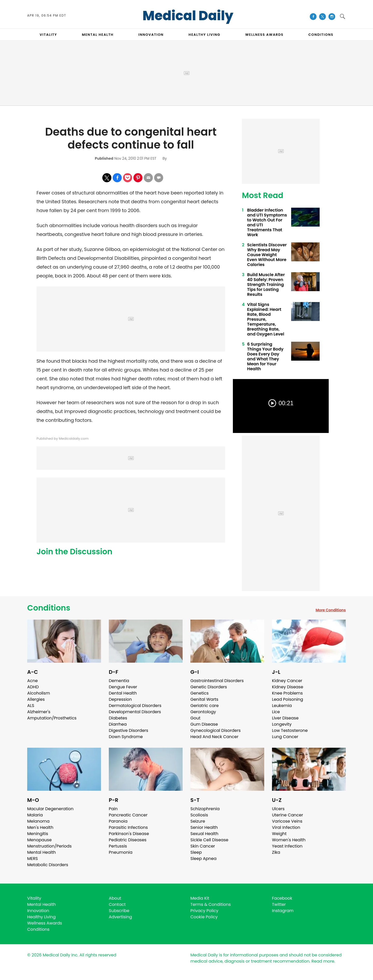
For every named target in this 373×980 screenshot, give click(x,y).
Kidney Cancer (287, 681)
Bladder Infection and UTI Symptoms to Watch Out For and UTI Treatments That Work (267, 222)
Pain (113, 809)
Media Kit (200, 898)
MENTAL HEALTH (98, 35)
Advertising (120, 917)
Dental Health (123, 693)
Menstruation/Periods (49, 846)
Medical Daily (188, 16)
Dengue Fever (123, 687)
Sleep (196, 852)
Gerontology (203, 712)
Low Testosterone (290, 730)
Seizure (198, 821)
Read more (323, 961)
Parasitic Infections (128, 827)
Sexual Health (204, 834)
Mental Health (42, 852)
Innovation (38, 911)
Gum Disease (204, 724)
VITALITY (48, 35)
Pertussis (118, 846)
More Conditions (331, 610)
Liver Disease (285, 718)
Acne (33, 681)
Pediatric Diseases (128, 840)
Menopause (39, 840)
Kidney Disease (288, 687)
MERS (33, 859)
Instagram (283, 911)
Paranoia (118, 821)
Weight (279, 834)
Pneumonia (121, 852)
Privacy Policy (204, 911)
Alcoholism (39, 693)
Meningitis (38, 834)
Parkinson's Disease (129, 834)
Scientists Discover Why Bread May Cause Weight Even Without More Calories (267, 255)
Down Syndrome (126, 737)
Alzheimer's (39, 712)
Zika (276, 852)
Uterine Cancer (288, 815)
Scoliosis (199, 815)
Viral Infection (286, 827)
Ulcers (278, 809)
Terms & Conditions (211, 904)
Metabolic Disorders (48, 865)
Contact (117, 904)
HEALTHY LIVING (205, 35)
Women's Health (289, 840)
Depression (120, 699)
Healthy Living (41, 917)
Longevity (282, 724)
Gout (195, 718)
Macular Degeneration (50, 809)
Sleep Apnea (203, 859)
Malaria (35, 815)
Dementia (119, 681)
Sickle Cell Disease (209, 840)
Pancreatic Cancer (128, 815)
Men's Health (40, 827)
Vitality (34, 898)
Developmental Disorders (135, 712)
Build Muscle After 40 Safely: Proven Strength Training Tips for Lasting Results (266, 285)
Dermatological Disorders (135, 706)
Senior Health (204, 827)
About (115, 898)
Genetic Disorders (209, 687)
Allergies (36, 699)
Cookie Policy (204, 917)
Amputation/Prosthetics (52, 718)
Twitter (279, 904)
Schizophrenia (205, 809)
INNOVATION (151, 35)
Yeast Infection (287, 846)
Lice (276, 712)
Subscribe (119, 911)
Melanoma (38, 821)
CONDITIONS (321, 35)
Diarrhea (118, 724)
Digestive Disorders (128, 730)
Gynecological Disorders (216, 730)
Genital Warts (204, 699)
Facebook (282, 898)
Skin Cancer (203, 846)
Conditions (49, 608)
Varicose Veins (287, 821)
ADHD (33, 687)
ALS (31, 706)
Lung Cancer (285, 737)
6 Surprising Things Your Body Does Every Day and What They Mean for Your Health (265, 356)
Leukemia (282, 706)
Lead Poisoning (288, 699)
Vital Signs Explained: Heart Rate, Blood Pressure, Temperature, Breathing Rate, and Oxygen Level (266, 319)
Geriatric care (205, 706)
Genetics (199, 693)
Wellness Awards (264, 35)
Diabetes (118, 718)
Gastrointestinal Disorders (217, 681)
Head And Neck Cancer (214, 737)
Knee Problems (287, 693)
